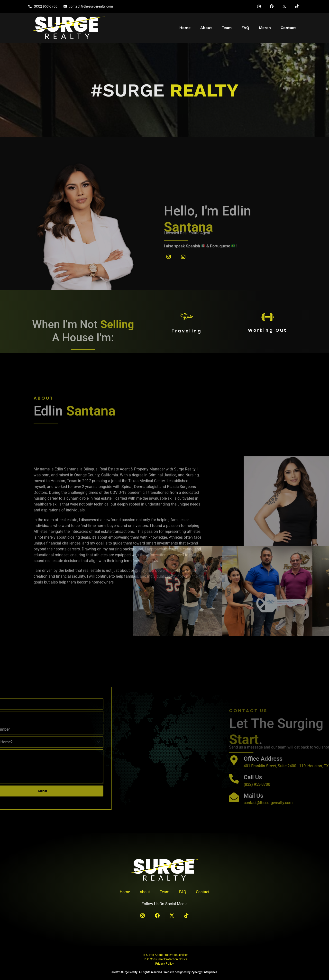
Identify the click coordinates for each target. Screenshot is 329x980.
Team (227, 28)
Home (185, 28)
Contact (288, 28)
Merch (265, 28)
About (206, 28)
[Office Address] (315, 760)
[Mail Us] (315, 797)
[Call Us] (315, 779)
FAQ (245, 28)
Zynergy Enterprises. (205, 972)
